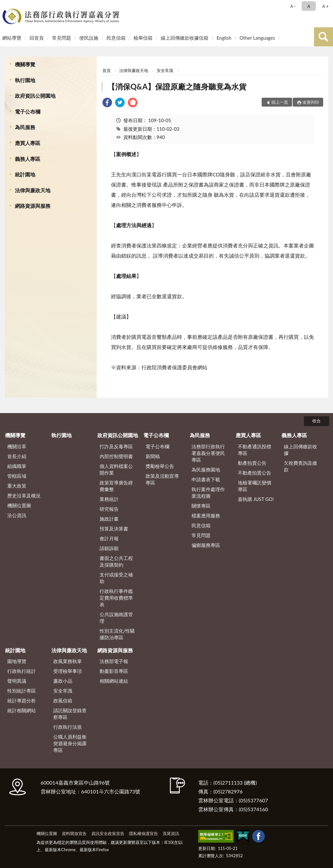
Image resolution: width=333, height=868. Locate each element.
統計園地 (25, 174)
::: (6, 6)
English (224, 38)
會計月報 (109, 538)
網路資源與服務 (33, 206)
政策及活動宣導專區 (162, 479)
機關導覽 (25, 64)
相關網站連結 (114, 681)
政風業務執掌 (68, 661)
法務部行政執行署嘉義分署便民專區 (208, 453)
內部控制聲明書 (116, 456)
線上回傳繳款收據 (300, 450)
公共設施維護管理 (116, 618)
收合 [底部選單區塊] (317, 421)
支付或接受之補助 (116, 578)
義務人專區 (28, 159)
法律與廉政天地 (33, 190)
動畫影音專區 (114, 671)
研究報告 (109, 509)
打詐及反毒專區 (116, 446)
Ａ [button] (309, 6)
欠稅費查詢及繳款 (300, 466)
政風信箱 (63, 700)
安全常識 (165, 70)
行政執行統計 (22, 671)
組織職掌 (17, 466)
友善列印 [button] (311, 102)
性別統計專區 (22, 691)
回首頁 (37, 38)
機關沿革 (17, 446)
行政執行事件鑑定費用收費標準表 (116, 598)
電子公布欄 (28, 112)
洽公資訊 (17, 515)
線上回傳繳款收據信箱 (185, 38)
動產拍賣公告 (252, 463)
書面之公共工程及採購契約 (116, 561)
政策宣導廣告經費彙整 (116, 486)
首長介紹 (17, 456)
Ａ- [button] (293, 6)
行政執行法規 (68, 727)
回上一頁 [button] (280, 102)
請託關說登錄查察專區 (70, 714)
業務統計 (109, 499)
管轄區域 (17, 476)
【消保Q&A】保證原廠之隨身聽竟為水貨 (177, 86)
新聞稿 (153, 456)
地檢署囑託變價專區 (255, 486)
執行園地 (25, 80)
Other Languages (257, 38)
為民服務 (25, 127)
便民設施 (89, 38)
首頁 (107, 70)
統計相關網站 (22, 710)
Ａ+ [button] (325, 6)
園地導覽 (17, 661)
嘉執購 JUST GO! (256, 499)
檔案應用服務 (206, 516)
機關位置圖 (19, 505)
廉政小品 (63, 681)
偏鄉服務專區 (206, 545)
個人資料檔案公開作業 (116, 469)
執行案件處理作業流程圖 (208, 493)
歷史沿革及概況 (24, 496)
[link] (107, 103)
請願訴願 (109, 548)
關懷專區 (201, 506)
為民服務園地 (206, 470)
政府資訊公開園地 (35, 96)
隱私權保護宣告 (144, 833)
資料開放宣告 (74, 833)
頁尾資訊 (171, 833)
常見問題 (62, 38)
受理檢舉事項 (68, 671)
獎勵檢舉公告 (160, 466)
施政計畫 (109, 519)
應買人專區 (28, 143)
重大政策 (17, 486)
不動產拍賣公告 (255, 473)
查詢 (323, 37)
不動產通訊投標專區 (255, 450)
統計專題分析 (22, 700)
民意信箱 (116, 38)
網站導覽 (12, 38)
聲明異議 (17, 681)
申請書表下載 (206, 479)
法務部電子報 (114, 661)
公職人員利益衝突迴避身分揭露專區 (70, 743)
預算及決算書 (114, 529)
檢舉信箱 (143, 38)
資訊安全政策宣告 (108, 833)
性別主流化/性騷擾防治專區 (117, 634)
